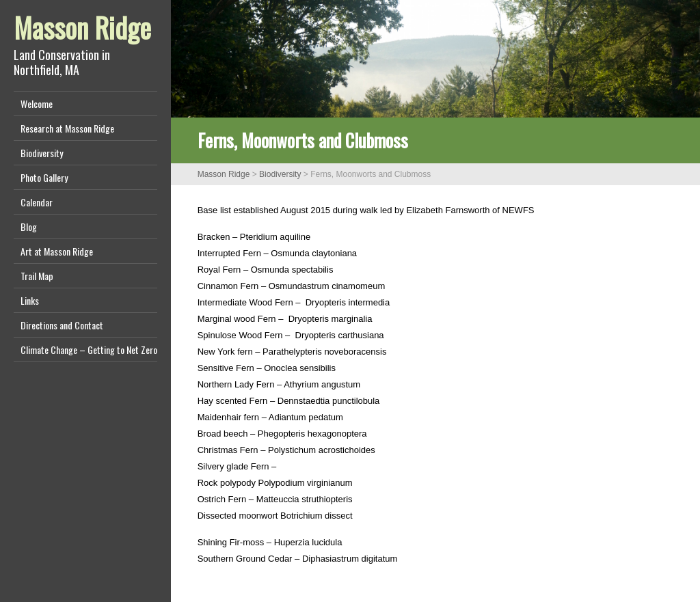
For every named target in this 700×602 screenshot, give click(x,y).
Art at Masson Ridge (57, 251)
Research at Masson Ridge (67, 128)
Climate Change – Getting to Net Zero (89, 350)
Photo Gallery (44, 177)
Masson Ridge (82, 27)
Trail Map (37, 276)
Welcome (37, 104)
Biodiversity (42, 153)
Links (30, 300)
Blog (29, 227)
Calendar (37, 202)
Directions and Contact (62, 325)
